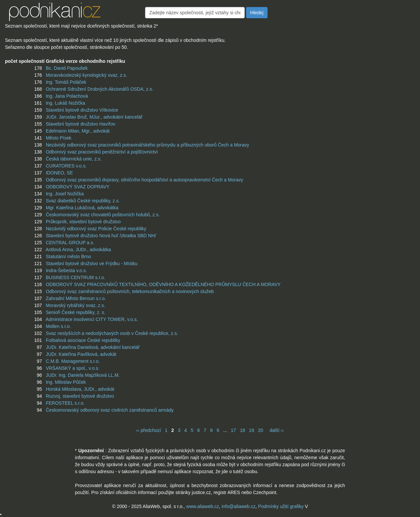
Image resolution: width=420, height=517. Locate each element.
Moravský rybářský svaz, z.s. (76, 305)
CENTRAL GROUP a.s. (70, 243)
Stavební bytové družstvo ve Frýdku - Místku (92, 263)
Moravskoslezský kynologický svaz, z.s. (86, 75)
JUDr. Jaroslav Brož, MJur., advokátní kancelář (94, 117)
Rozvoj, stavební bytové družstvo (80, 396)
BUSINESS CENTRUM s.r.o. (76, 277)
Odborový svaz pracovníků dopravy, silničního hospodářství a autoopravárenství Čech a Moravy (144, 180)
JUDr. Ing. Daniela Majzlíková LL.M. (83, 375)
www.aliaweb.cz (203, 506)
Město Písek (59, 138)
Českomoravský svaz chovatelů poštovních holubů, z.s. (103, 215)
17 (233, 430)
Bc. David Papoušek (67, 68)
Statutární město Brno (68, 257)
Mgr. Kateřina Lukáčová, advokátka (82, 208)
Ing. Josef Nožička (65, 194)
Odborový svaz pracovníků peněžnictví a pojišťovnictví (102, 152)
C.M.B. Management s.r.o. (73, 361)
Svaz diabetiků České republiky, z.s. (83, 201)
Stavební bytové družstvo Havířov (81, 124)
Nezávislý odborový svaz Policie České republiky (96, 229)
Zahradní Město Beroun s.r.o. (76, 298)
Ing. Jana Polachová (67, 96)
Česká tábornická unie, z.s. (74, 159)
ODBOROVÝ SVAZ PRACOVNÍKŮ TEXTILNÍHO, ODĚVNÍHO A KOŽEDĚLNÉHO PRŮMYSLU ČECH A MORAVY (163, 284)
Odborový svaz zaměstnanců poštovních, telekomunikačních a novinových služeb (130, 291)
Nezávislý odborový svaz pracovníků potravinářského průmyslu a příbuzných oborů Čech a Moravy (147, 145)
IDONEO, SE (59, 173)
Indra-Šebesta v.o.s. (66, 270)
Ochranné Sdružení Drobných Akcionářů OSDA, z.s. (100, 89)
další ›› (277, 430)
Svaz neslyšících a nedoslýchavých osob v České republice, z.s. (112, 333)
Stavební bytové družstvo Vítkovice (82, 110)
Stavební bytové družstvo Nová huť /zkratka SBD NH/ (101, 236)
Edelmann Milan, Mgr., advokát (78, 131)
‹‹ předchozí (149, 430)
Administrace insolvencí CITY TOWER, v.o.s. (92, 319)
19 (252, 430)
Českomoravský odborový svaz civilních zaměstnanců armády (110, 410)
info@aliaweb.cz (238, 506)
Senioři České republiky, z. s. (76, 312)
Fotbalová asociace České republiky (83, 340)
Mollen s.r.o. (58, 326)
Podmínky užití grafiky (281, 506)
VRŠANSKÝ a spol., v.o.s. (73, 368)
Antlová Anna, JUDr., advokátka (78, 250)
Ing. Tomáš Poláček (66, 82)
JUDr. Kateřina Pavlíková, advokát (81, 354)
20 (261, 430)
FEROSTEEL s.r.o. (65, 403)
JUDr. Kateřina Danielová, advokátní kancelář (93, 347)
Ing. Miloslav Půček (66, 382)
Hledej (257, 13)
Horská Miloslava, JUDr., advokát (80, 389)
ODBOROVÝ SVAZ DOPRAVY (78, 187)
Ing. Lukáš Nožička (65, 103)
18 (242, 430)
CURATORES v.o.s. (66, 166)
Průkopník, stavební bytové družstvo (83, 222)
